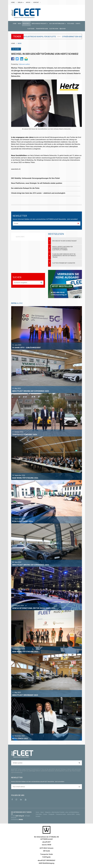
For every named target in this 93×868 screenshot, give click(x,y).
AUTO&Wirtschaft (46, 839)
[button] (26, 24)
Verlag (79, 814)
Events (46, 814)
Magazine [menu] (49, 812)
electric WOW (72, 814)
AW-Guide (46, 851)
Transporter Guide (61, 814)
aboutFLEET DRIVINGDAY (46, 860)
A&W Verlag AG (20, 816)
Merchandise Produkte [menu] (59, 812)
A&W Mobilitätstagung (46, 863)
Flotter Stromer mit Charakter (64, 263)
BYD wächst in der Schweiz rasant (65, 241)
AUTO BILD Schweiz (46, 848)
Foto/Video (40, 814)
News (43, 812)
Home (38, 812)
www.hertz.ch (16, 169)
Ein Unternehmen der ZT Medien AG (46, 837)
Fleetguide (52, 814)
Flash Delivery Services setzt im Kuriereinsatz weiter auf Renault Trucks (64, 256)
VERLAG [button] (21, 2)
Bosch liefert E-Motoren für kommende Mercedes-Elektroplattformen (62, 248)
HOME (13, 2)
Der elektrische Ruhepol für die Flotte (71, 37)
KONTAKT (36, 2)
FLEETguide (46, 857)
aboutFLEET (46, 842)
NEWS (20, 43)
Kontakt (39, 816)
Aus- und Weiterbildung (73, 812)
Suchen (63, 29)
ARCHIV (28, 2)
